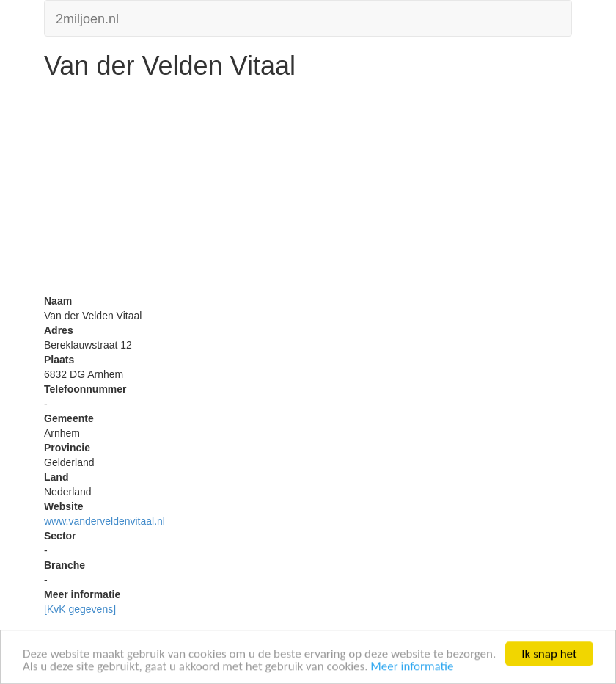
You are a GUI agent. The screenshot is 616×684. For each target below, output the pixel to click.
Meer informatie (412, 667)
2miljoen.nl (87, 17)
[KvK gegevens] (80, 609)
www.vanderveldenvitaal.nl (104, 521)
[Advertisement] (308, 191)
